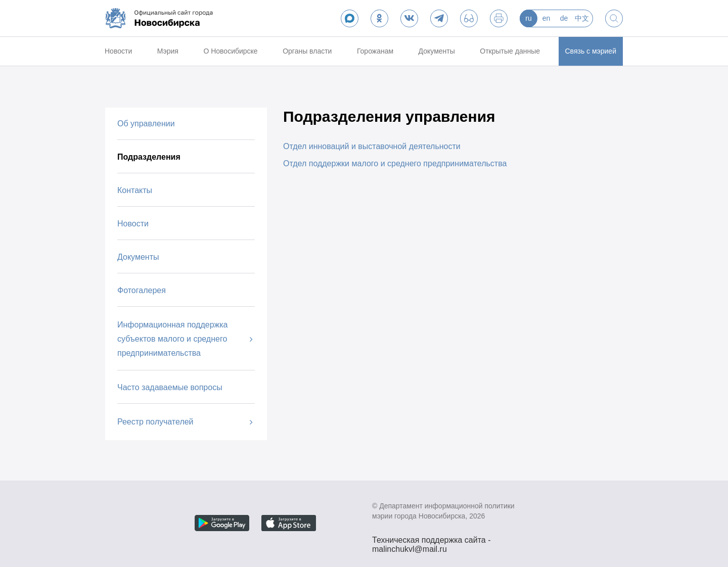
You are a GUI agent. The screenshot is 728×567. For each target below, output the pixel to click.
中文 (582, 18)
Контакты (135, 190)
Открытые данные (510, 51)
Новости (118, 51)
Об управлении (146, 124)
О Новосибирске (230, 51)
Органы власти (307, 51)
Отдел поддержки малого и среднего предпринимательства (395, 163)
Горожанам (375, 51)
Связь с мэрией (591, 51)
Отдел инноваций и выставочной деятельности (372, 146)
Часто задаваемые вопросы (170, 387)
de (564, 18)
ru (528, 18)
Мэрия (168, 51)
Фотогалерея (142, 290)
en (547, 18)
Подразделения (149, 157)
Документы (437, 51)
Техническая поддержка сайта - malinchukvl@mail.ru (431, 541)
